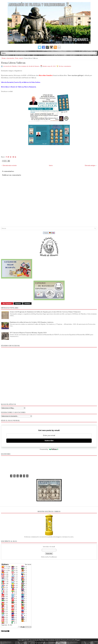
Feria (17, 58)
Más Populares (7, 303)
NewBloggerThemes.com (60, 643)
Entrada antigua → (91, 165)
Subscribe (49, 441)
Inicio (51, 165)
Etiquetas (18, 303)
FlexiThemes (40, 643)
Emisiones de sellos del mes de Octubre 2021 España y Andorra (32, 322)
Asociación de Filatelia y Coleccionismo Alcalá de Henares (48, 640)
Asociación (10, 58)
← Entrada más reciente (9, 165)
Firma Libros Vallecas (13, 63)
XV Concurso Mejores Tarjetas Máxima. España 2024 (28, 333)
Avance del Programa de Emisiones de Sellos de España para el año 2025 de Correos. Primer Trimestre (45, 312)
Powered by (49, 449)
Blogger (78, 640)
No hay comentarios (65, 66)
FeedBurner (53, 557)
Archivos (27, 303)
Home (4, 58)
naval (21, 58)
